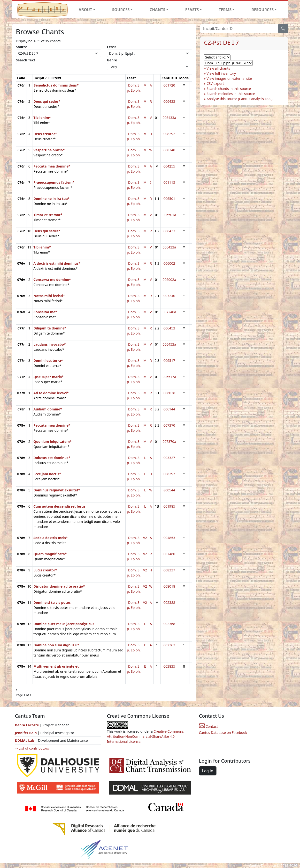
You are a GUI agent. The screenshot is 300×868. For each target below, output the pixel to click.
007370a (169, 441)
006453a (169, 344)
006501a (169, 215)
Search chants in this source (229, 89)
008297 (169, 474)
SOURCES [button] (121, 10)
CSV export (215, 84)
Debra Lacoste (27, 725)
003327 (169, 458)
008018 (169, 586)
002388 (169, 602)
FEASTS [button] (192, 10)
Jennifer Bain (26, 733)
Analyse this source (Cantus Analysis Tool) (239, 99)
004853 (169, 538)
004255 (169, 166)
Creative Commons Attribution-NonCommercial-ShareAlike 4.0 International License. (146, 736)
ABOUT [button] (85, 10)
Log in (208, 771)
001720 (169, 85)
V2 (145, 538)
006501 (169, 199)
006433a (169, 118)
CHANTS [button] (158, 10)
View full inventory (221, 73)
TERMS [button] (225, 10)
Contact (208, 726)
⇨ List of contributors (32, 748)
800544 (169, 490)
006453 (169, 328)
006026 (169, 393)
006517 (169, 361)
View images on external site (229, 78)
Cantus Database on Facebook (223, 733)
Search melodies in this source (231, 94)
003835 (169, 666)
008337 (169, 570)
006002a (169, 280)
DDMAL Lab (25, 740)
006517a (169, 377)
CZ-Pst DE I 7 (222, 42)
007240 (169, 296)
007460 (169, 554)
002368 (169, 624)
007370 (169, 425)
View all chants (218, 68)
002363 (169, 645)
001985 (169, 506)
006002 (169, 263)
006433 (169, 101)
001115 (169, 182)
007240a (169, 312)
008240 (169, 150)
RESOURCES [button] (263, 10)
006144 (169, 409)
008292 (169, 134)
